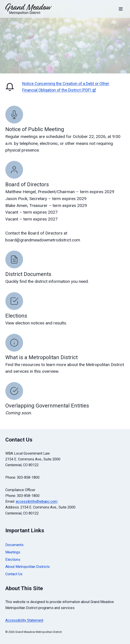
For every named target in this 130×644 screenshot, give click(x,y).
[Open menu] (121, 9)
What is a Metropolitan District (41, 357)
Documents (14, 545)
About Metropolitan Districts (28, 567)
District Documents (28, 274)
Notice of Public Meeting (35, 129)
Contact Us (14, 574)
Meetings (13, 552)
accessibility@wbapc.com (37, 501)
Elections (16, 316)
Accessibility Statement (24, 620)
